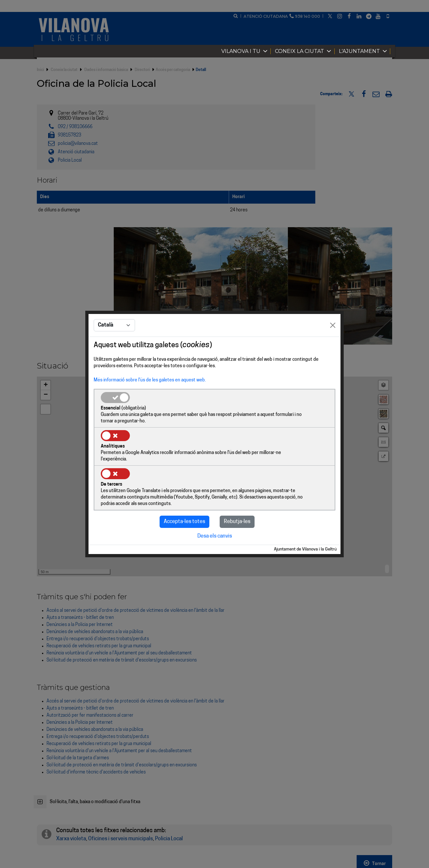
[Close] (333, 345)
